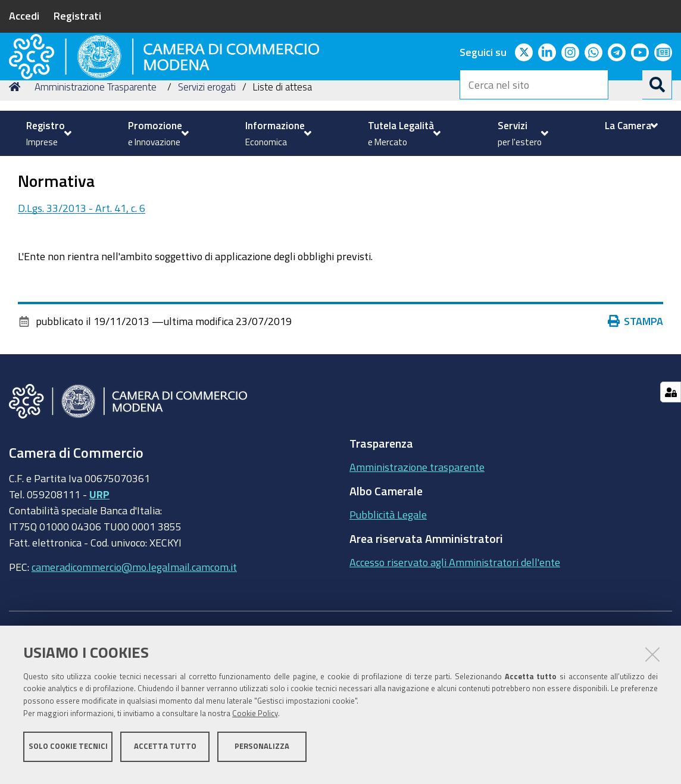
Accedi (24, 15)
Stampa (636, 419)
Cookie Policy (255, 720)
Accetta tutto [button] (165, 753)
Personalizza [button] (262, 753)
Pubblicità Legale (388, 613)
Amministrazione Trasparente (96, 185)
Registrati (77, 15)
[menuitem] (47, 133)
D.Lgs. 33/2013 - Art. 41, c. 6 (82, 306)
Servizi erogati (207, 185)
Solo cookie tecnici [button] (68, 753)
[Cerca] (657, 85)
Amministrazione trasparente (417, 565)
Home (17, 185)
